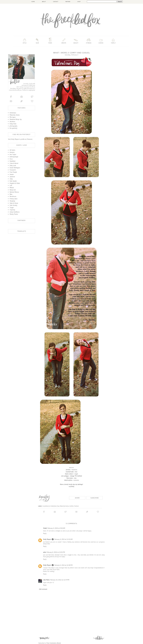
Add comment (43, 589)
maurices (74, 470)
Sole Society (13, 205)
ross (76, 472)
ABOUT (44, 2)
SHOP (79, 2)
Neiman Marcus (14, 192)
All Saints (12, 150)
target (76, 474)
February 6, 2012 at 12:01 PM (56, 552)
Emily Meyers (47, 539)
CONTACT (56, 2)
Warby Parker (14, 214)
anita (45, 552)
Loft (11, 185)
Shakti (45, 528)
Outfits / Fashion (74, 506)
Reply (45, 533)
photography (13, 126)
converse (76, 480)
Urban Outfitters (15, 212)
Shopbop (12, 201)
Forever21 (13, 170)
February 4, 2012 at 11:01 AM (63, 539)
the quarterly (13, 128)
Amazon (12, 152)
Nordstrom (13, 196)
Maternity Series (64, 506)
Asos (11, 159)
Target (12, 208)
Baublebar (13, 161)
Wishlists (12, 122)
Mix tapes (13, 117)
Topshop (12, 210)
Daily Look (13, 165)
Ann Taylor (13, 154)
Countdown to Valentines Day (51, 506)
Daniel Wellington (15, 168)
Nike (11, 194)
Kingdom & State (15, 183)
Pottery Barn (13, 199)
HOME (33, 2)
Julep (11, 179)
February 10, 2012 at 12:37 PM (60, 580)
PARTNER (68, 2)
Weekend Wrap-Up (16, 119)
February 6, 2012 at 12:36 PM (63, 565)
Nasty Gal (13, 190)
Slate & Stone (14, 203)
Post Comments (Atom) (54, 643)
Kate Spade (13, 181)
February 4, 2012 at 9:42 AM (56, 528)
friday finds (13, 124)
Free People (13, 172)
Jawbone (12, 177)
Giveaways (13, 113)
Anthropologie (14, 157)
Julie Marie (46, 580)
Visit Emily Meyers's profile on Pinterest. (20, 139)
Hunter (12, 174)
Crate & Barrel (14, 163)
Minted (12, 188)
